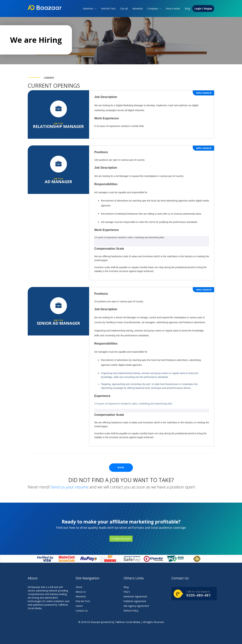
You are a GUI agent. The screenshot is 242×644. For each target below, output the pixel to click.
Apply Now (204, 93)
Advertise (90, 9)
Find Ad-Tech (108, 9)
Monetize (138, 9)
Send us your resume (70, 487)
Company (154, 9)
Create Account (121, 539)
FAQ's (127, 592)
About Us (81, 592)
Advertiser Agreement (135, 596)
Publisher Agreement (135, 601)
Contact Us (82, 611)
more (121, 468)
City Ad (124, 9)
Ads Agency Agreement (136, 606)
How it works (173, 9)
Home (79, 587)
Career (79, 606)
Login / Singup (203, 9)
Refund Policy (131, 611)
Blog (187, 9)
